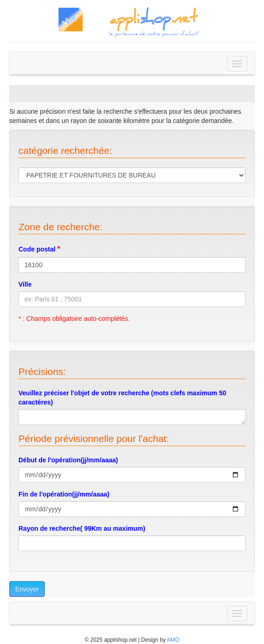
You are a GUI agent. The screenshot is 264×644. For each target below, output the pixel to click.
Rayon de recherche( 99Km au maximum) (82, 528)
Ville (25, 284)
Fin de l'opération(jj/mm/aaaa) (64, 494)
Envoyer (27, 589)
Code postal (39, 249)
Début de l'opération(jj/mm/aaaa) (68, 460)
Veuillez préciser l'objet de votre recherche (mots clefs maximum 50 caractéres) (122, 398)
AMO (173, 640)
